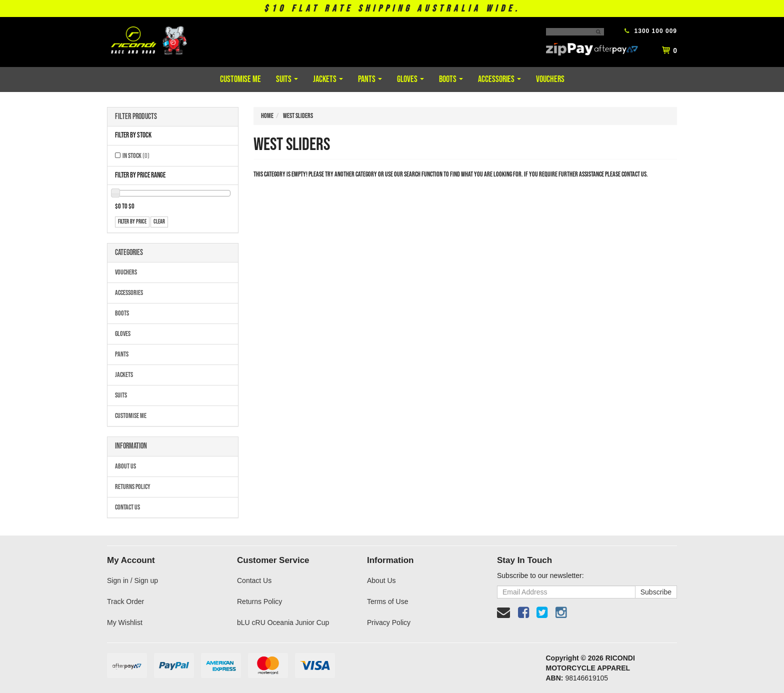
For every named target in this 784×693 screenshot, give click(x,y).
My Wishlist (125, 622)
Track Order (125, 601)
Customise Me (240, 79)
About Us (125, 466)
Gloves (410, 79)
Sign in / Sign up (132, 580)
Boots (451, 79)
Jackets (328, 79)
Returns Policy (133, 487)
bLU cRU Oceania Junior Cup (283, 622)
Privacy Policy (389, 622)
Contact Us (127, 507)
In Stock (136, 156)
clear (159, 222)
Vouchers (550, 79)
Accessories (499, 79)
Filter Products (136, 117)
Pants (370, 79)
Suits (287, 79)
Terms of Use (387, 601)
